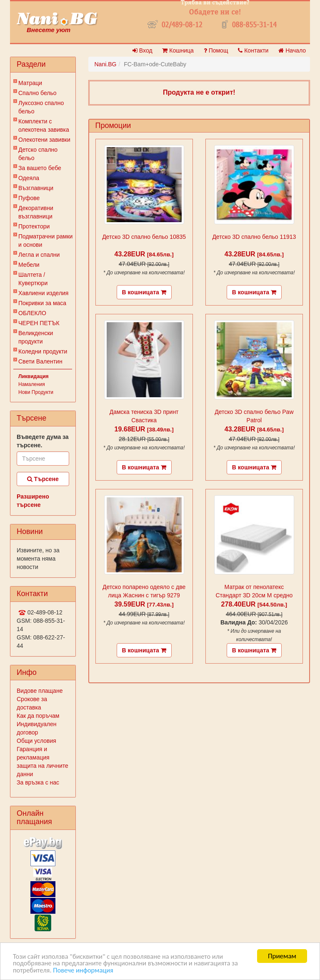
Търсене (43, 479)
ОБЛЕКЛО (32, 313)
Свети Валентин (40, 361)
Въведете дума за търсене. (43, 441)
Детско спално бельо (38, 154)
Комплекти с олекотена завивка (44, 125)
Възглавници (36, 188)
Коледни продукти (43, 351)
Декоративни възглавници (36, 212)
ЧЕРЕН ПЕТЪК (39, 323)
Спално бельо (37, 93)
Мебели (29, 265)
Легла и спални (39, 255)
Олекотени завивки (44, 140)
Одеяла (29, 178)
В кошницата (144, 292)
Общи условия (36, 741)
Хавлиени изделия (43, 293)
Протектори (34, 226)
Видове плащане (40, 691)
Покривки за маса (42, 303)
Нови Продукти (36, 392)
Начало (292, 50)
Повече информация (85, 970)
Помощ (216, 50)
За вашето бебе (40, 168)
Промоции (113, 125)
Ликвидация (34, 376)
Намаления (32, 384)
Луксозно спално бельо (41, 107)
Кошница (178, 50)
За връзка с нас (38, 782)
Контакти (253, 50)
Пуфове (29, 198)
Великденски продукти (36, 337)
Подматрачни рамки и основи (45, 241)
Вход (142, 50)
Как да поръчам (38, 716)
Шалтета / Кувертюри (33, 279)
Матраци (30, 83)
